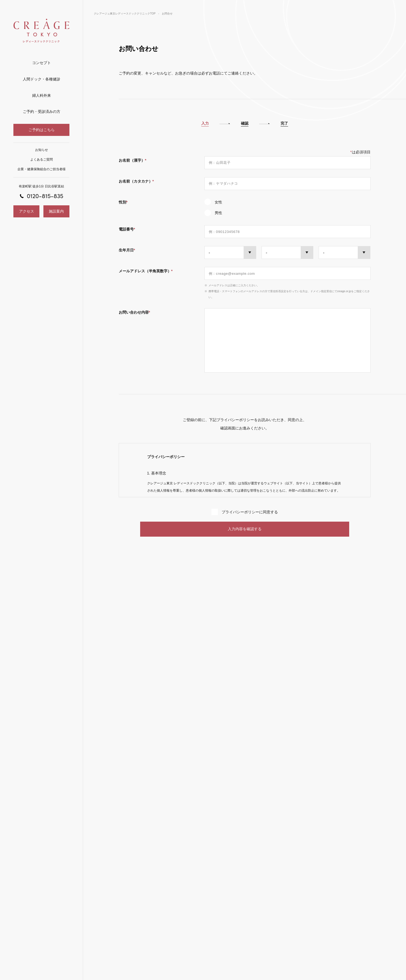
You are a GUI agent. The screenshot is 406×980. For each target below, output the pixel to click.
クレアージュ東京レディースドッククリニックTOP (125, 14)
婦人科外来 (42, 95)
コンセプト (42, 63)
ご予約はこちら (42, 130)
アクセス (27, 211)
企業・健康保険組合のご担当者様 (42, 169)
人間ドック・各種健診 (42, 79)
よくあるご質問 (42, 159)
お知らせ (42, 150)
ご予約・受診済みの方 (42, 112)
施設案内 (56, 211)
